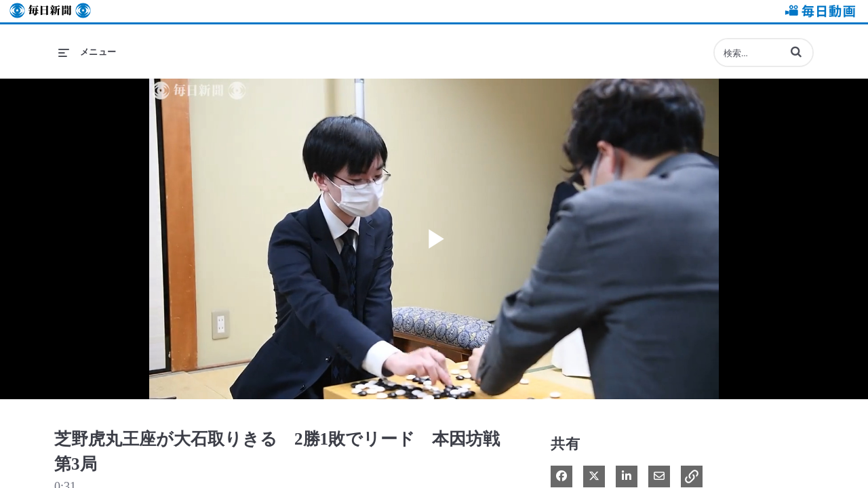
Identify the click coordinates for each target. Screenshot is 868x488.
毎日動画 (818, 11)
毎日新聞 (50, 11)
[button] (796, 52)
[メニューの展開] (87, 52)
